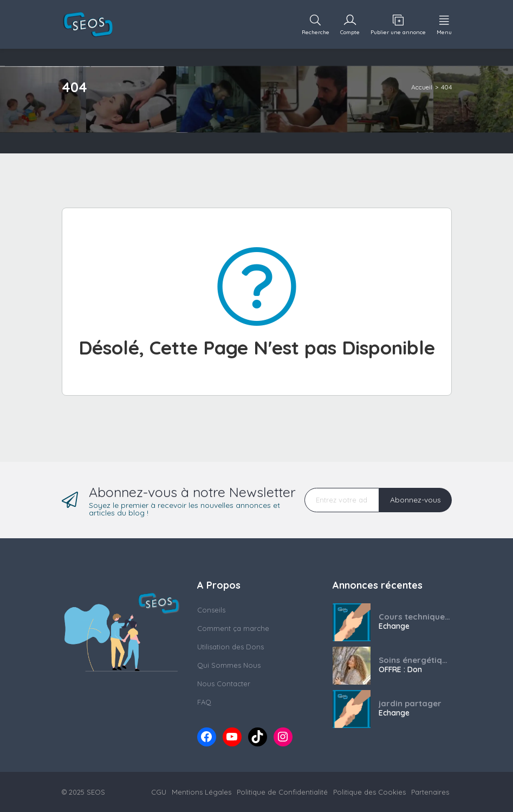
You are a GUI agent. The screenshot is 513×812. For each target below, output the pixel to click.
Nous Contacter (224, 684)
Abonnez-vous (415, 500)
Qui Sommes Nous (229, 665)
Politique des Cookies (369, 792)
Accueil (422, 87)
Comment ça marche (233, 628)
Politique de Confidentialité (282, 792)
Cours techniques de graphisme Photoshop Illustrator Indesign (415, 617)
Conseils (211, 610)
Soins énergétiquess (415, 660)
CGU (159, 792)
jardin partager (410, 703)
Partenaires (430, 792)
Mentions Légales (202, 792)
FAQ (204, 702)
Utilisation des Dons (230, 647)
